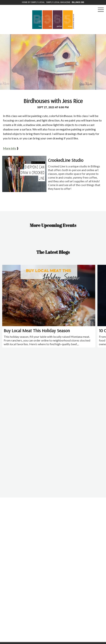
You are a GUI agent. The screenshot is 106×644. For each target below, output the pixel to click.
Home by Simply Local (33, 2)
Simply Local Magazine (58, 2)
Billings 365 (78, 2)
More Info (9, 148)
